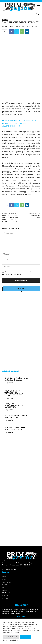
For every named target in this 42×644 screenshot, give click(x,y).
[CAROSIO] (21, 363)
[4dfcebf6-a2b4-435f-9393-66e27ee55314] (21, 540)
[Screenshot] (21, 321)
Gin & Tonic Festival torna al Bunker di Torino (16, 379)
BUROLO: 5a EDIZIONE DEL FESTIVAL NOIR (15, 429)
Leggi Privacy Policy (11, 640)
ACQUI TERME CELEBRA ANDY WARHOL (16, 417)
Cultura (5, 20)
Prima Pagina (9, 26)
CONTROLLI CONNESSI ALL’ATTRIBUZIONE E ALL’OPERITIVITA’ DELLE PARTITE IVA (11, 219)
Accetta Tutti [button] (25, 637)
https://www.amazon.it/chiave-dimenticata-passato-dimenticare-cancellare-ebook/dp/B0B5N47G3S (19, 123)
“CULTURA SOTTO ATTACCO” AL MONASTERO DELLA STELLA (14, 393)
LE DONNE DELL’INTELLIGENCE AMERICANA (14, 405)
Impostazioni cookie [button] (11, 637)
